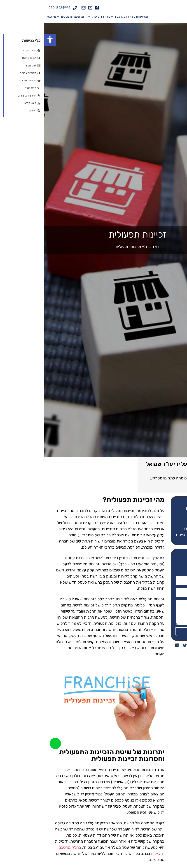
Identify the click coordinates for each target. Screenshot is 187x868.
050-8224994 (15, 8)
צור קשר (7, 17)
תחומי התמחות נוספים (28, 17)
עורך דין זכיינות (55, 17)
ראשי (102, 17)
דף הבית (109, 247)
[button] (6, 40)
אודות (95, 17)
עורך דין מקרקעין (79, 17)
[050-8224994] (31, 8)
